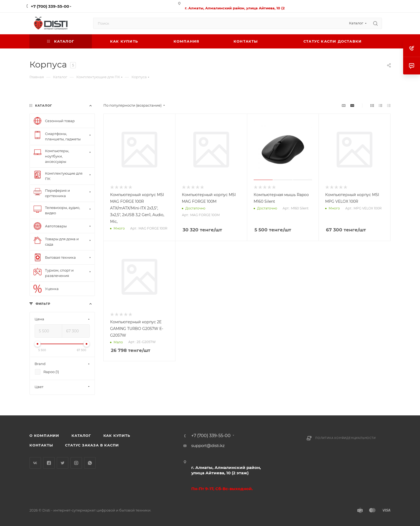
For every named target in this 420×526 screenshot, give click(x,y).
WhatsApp (90, 463)
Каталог (81, 435)
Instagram (76, 463)
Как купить (117, 435)
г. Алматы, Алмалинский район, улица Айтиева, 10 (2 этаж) (226, 470)
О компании (44, 435)
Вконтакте (35, 463)
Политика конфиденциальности (346, 438)
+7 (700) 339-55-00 (50, 6)
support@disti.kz (208, 446)
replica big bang (46, 94)
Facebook (49, 463)
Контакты (41, 445)
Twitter (63, 463)
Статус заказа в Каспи (92, 445)
